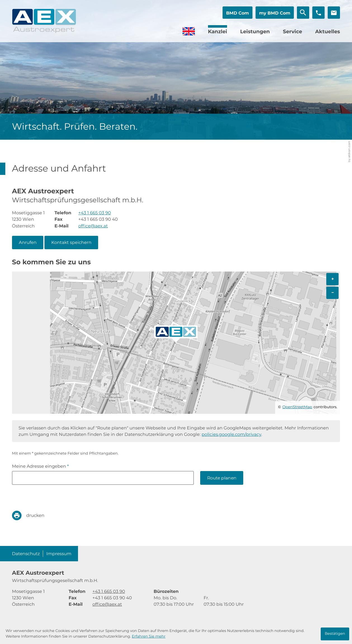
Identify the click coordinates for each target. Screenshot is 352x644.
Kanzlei (218, 32)
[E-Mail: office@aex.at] (334, 13)
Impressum (59, 554)
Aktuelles (328, 32)
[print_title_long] (32, 515)
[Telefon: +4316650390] (95, 213)
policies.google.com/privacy (231, 434)
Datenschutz (26, 554)
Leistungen (255, 32)
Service (293, 32)
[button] (238, 13)
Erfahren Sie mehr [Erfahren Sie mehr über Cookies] (148, 636)
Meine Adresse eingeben (40, 466)
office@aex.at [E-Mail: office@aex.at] (93, 226)
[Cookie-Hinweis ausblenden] (335, 634)
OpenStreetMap (297, 407)
